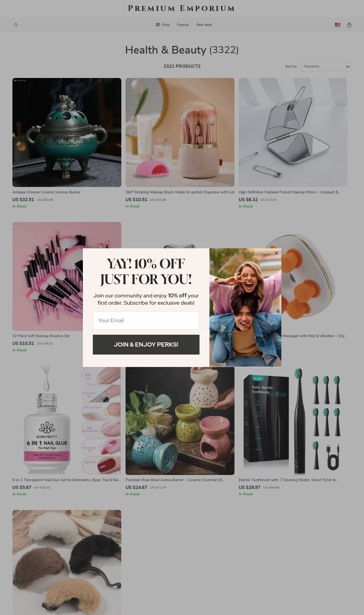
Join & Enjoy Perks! (146, 344)
